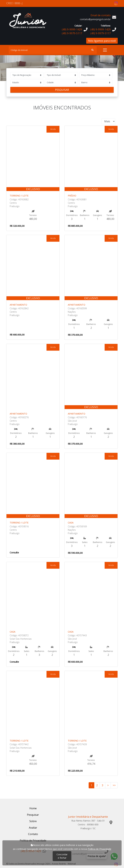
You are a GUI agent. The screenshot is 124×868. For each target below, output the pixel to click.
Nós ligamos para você (102, 41)
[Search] (53, 50)
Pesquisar (62, 90)
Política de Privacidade (100, 849)
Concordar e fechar (62, 856)
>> (114, 785)
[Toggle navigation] (105, 50)
